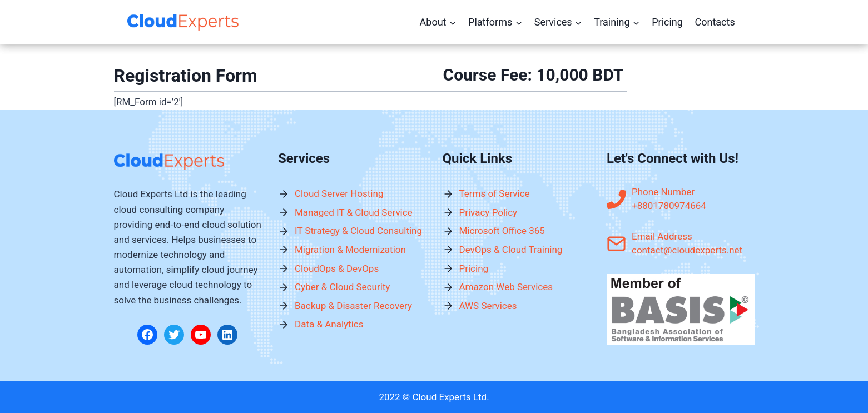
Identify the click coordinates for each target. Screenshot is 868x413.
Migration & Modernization (350, 250)
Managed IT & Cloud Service (354, 212)
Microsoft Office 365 (502, 231)
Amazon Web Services (506, 287)
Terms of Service (495, 193)
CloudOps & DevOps (337, 268)
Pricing (667, 22)
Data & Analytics (329, 324)
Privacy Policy (488, 212)
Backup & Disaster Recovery (353, 306)
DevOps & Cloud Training (511, 250)
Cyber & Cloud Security (342, 287)
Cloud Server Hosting (339, 193)
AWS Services (488, 306)
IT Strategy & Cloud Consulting (358, 231)
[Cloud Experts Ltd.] (183, 23)
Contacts (715, 22)
